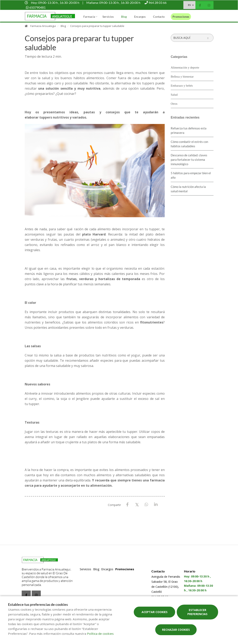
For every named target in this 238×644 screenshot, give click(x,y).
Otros (174, 104)
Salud (174, 95)
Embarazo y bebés (182, 86)
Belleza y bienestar (182, 77)
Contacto (159, 17)
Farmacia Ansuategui (43, 26)
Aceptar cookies (155, 612)
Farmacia (89, 17)
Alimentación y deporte (185, 68)
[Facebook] (127, 505)
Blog (124, 17)
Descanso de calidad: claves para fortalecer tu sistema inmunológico (189, 160)
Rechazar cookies (176, 630)
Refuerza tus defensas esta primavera (189, 130)
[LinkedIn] (156, 505)
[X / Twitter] (137, 504)
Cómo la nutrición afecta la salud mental (188, 189)
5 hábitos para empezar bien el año (191, 175)
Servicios (108, 17)
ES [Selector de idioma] (189, 5)
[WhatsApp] (146, 505)
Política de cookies (100, 634)
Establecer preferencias (197, 612)
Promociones (181, 17)
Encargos (140, 17)
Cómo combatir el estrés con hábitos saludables (189, 144)
